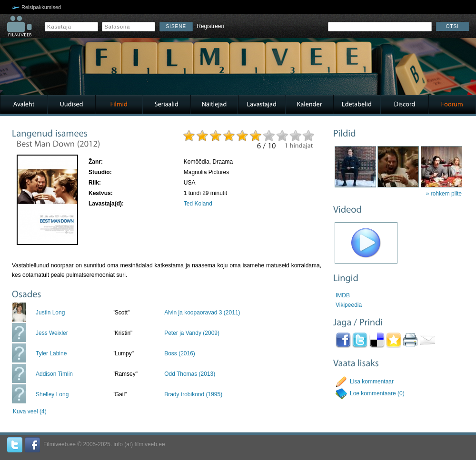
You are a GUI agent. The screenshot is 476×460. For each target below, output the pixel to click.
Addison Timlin (54, 374)
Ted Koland (198, 204)
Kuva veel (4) (30, 411)
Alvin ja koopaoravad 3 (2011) (202, 313)
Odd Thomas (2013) (190, 374)
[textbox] (380, 27)
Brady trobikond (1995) (193, 394)
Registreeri (210, 26)
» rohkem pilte (444, 194)
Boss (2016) (180, 353)
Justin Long (50, 313)
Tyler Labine (51, 353)
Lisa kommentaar (372, 382)
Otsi (452, 26)
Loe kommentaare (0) (377, 393)
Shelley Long (52, 394)
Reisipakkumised (41, 7)
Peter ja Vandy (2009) (192, 333)
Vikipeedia (349, 305)
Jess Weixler (52, 333)
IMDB (343, 295)
